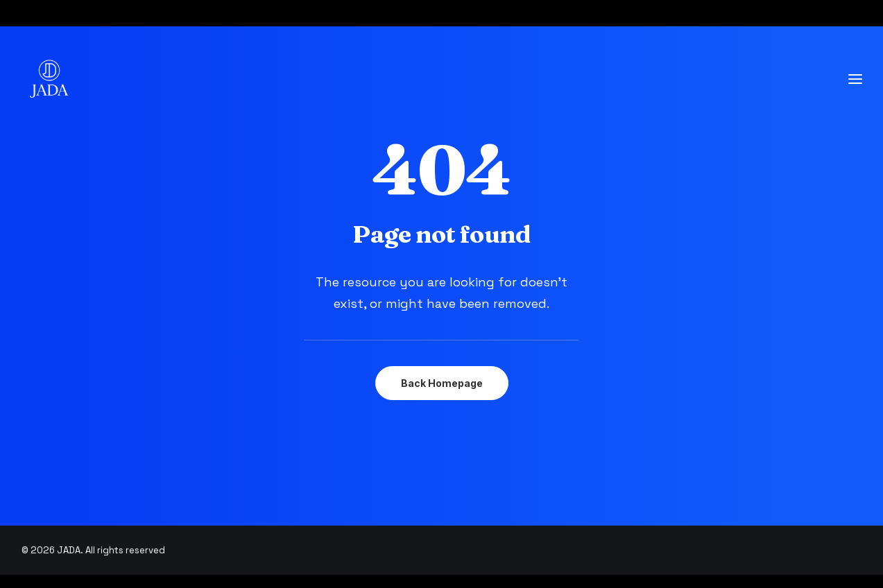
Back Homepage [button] (442, 383)
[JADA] (49, 79)
